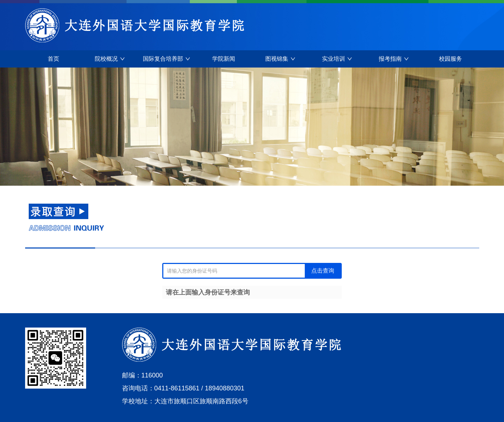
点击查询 (323, 271)
